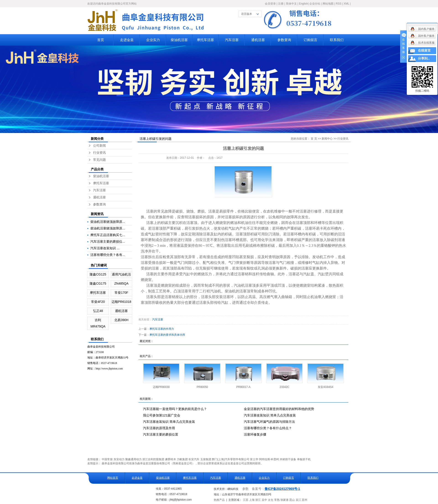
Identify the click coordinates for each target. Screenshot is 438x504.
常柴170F (121, 293)
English (303, 4)
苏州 (305, 500)
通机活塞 (258, 40)
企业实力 (153, 40)
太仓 (271, 500)
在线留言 (424, 51)
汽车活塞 (232, 40)
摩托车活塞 (205, 40)
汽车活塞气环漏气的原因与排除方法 (269, 422)
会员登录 (270, 4)
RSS (339, 4)
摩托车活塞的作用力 (162, 329)
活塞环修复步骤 (255, 434)
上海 (252, 500)
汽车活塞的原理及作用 (159, 428)
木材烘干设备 (288, 459)
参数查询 (284, 40)
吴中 (264, 500)
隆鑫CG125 (98, 274)
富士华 (254, 459)
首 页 (314, 139)
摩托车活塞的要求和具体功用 (167, 335)
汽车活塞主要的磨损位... (108, 242)
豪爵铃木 (171, 459)
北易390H (121, 320)
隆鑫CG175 (98, 283)
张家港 (284, 500)
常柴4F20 (98, 302)
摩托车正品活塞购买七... (108, 235)
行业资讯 (99, 153)
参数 (245, 489)
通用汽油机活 (121, 274)
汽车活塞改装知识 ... (105, 248)
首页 (101, 40)
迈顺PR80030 (161, 387)
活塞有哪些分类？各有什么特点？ (268, 428)
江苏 (246, 500)
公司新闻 (99, 146)
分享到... (424, 58)
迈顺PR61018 (121, 302)
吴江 (298, 500)
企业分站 (315, 4)
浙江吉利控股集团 (153, 459)
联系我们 (337, 40)
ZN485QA (121, 283)
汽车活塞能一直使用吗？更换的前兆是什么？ (175, 409)
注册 (281, 4)
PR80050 (202, 387)
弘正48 (98, 311)
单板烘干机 (304, 459)
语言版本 (247, 14)
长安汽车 (194, 459)
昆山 (292, 500)
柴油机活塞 (179, 40)
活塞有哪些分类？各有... (108, 255)
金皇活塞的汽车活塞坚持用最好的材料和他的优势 (279, 409)
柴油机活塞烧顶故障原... (108, 222)
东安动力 (119, 459)
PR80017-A (243, 387)
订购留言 (310, 40)
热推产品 (219, 500)
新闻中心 (327, 139)
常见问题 (99, 160)
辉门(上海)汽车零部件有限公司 (231, 459)
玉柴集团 (206, 459)
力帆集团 (182, 459)
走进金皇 (127, 40)
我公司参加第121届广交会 (162, 415)
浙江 (258, 500)
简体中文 (291, 4)
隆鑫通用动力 (133, 459)
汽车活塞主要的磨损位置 (161, 434)
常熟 (277, 500)
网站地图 (328, 4)
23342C (284, 387)
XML (346, 4)
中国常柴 (107, 459)
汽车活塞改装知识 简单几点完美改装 (270, 415)
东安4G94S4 (326, 387)
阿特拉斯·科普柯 (269, 459)
